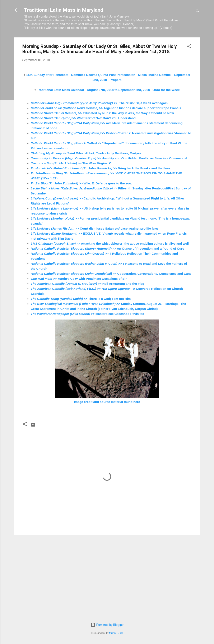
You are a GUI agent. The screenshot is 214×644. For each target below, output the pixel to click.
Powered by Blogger (107, 625)
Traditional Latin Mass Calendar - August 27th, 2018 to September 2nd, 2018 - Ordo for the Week (108, 90)
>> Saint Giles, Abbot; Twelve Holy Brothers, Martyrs (86, 153)
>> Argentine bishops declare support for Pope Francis (106, 108)
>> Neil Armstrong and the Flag (87, 284)
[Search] (197, 11)
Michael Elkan (116, 633)
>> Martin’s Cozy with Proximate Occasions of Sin (79, 279)
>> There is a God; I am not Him (81, 299)
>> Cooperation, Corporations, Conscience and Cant (111, 274)
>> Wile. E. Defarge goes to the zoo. (81, 183)
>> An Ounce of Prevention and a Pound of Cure (107, 249)
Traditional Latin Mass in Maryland (64, 10)
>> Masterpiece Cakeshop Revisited (87, 314)
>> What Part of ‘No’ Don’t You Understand (83, 118)
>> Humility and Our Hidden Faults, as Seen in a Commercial (109, 158)
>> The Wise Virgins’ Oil (72, 163)
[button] (189, 47)
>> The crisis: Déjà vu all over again (99, 103)
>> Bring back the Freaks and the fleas (101, 168)
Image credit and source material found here (107, 402)
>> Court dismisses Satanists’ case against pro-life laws (95, 228)
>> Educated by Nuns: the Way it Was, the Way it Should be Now (102, 113)
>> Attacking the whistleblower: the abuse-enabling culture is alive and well (110, 243)
